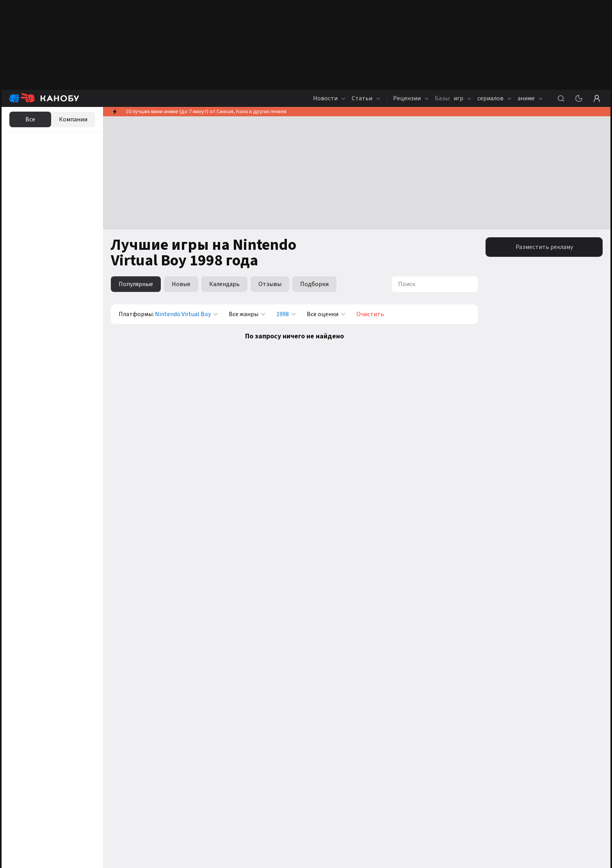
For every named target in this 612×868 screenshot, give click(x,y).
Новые (181, 284)
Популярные (136, 284)
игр (453, 98)
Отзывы (270, 284)
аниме (530, 98)
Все (30, 119)
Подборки (314, 284)
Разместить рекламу (544, 247)
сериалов (494, 98)
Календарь (224, 284)
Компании (73, 119)
